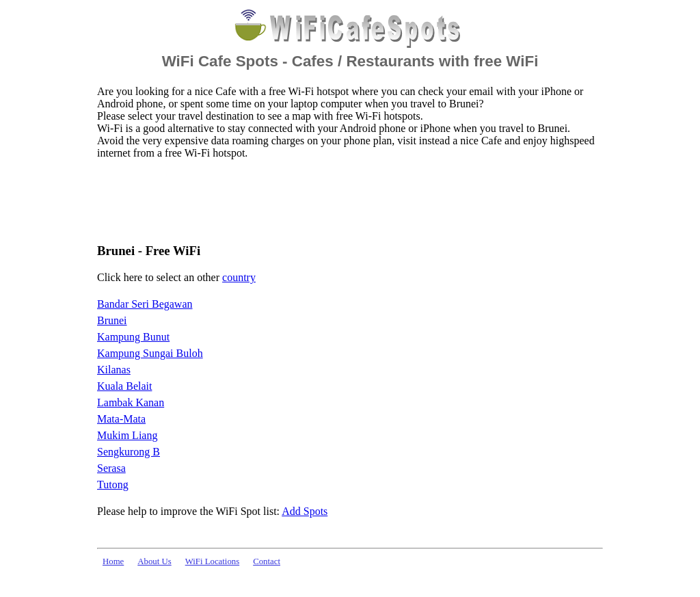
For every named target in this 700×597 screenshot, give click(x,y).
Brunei (112, 320)
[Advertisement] (346, 200)
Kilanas (114, 370)
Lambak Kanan (131, 402)
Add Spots (305, 511)
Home (113, 561)
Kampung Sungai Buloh (150, 353)
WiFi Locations (212, 561)
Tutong (113, 485)
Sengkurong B (129, 452)
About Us (154, 561)
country (239, 277)
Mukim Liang (127, 435)
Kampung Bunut (133, 337)
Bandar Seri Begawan (145, 304)
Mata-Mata (121, 419)
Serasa (111, 468)
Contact (267, 561)
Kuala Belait (124, 386)
